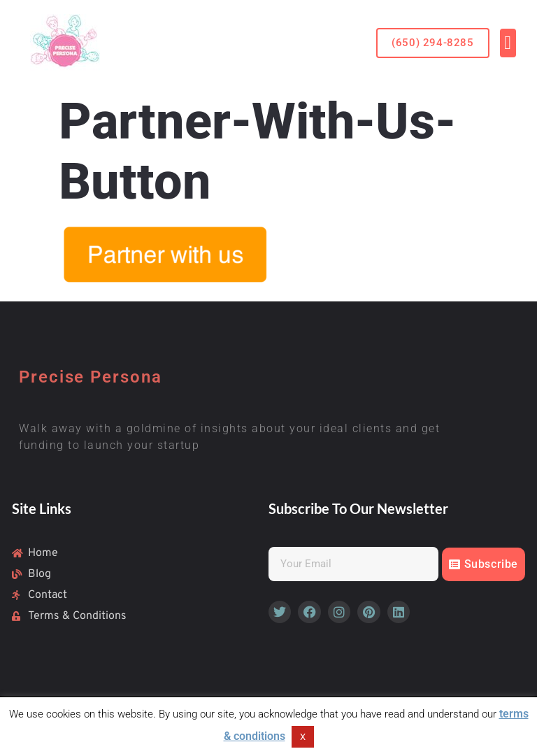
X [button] (303, 737)
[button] (432, 43)
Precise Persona (91, 377)
